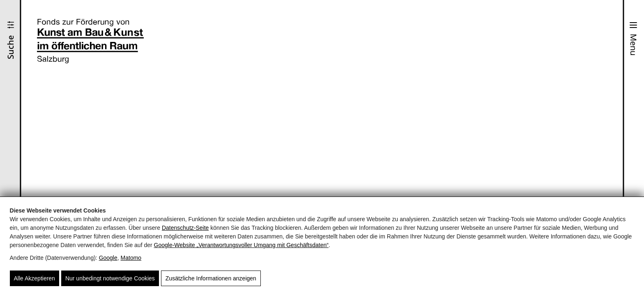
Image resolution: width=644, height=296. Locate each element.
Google (108, 258)
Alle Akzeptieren (34, 278)
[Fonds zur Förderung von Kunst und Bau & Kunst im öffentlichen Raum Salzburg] (90, 41)
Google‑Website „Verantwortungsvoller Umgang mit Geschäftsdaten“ (241, 245)
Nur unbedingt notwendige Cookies (110, 278)
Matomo (131, 258)
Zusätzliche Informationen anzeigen (211, 278)
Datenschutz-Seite (185, 228)
